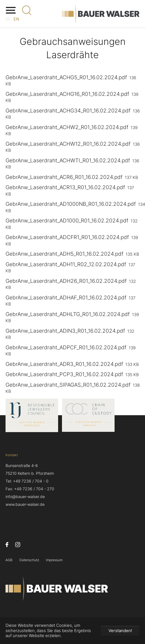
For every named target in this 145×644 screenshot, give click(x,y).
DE (8, 19)
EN (16, 19)
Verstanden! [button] (120, 631)
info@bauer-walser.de (25, 497)
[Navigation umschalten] (10, 10)
